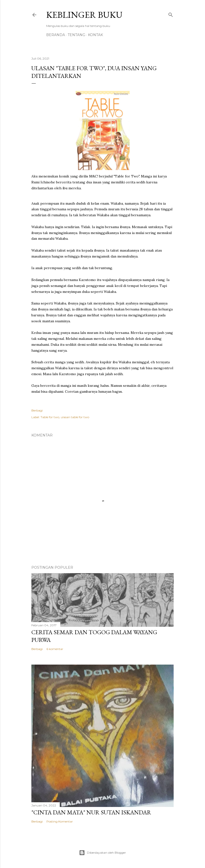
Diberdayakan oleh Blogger (102, 853)
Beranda (56, 35)
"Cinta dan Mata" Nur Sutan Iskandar (91, 812)
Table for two (50, 417)
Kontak (95, 35)
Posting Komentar (60, 821)
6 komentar (55, 649)
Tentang (76, 35)
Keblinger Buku (84, 15)
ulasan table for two (75, 417)
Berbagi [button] (37, 410)
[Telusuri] (171, 14)
